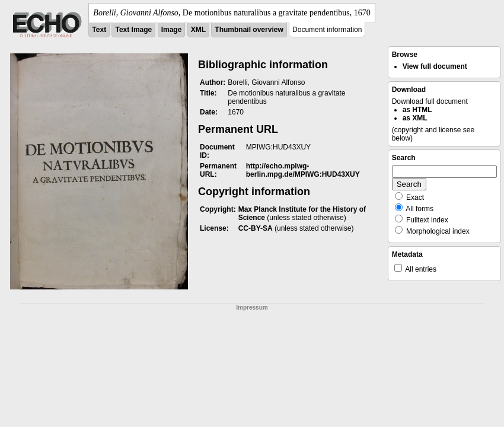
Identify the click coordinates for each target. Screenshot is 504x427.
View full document (435, 66)
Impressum (252, 307)
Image (172, 30)
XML (198, 30)
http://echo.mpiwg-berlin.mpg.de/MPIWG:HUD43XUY (303, 170)
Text (99, 30)
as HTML (417, 110)
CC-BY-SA (256, 228)
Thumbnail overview (249, 30)
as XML (415, 118)
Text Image (133, 30)
